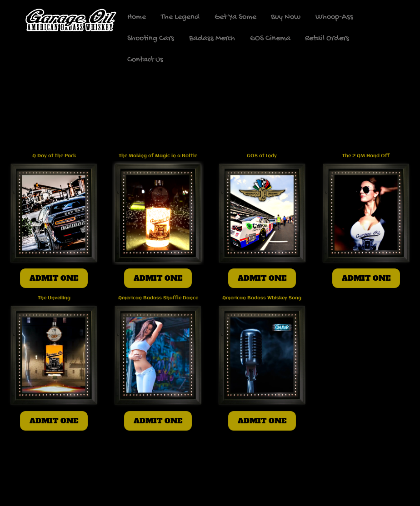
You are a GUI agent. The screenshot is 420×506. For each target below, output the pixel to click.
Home (137, 17)
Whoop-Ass (334, 17)
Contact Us (145, 60)
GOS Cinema (270, 38)
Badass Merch (212, 38)
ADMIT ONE (54, 278)
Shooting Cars (151, 38)
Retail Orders (327, 38)
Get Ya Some (235, 17)
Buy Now (286, 17)
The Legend (180, 17)
